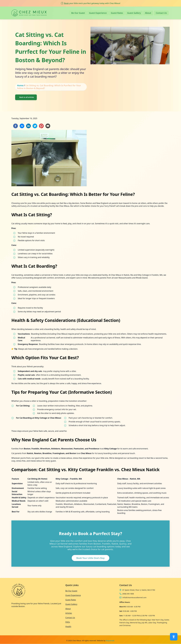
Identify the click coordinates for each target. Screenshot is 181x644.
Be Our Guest (78, 13)
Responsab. (110, 641)
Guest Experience (98, 13)
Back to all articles (27, 97)
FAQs (68, 622)
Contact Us (161, 13)
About (148, 13)
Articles (69, 613)
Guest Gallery (134, 13)
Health (68, 627)
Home (20, 85)
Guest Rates (117, 13)
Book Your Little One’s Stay (90, 558)
